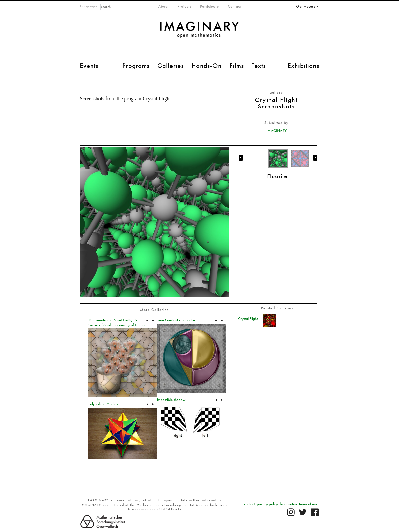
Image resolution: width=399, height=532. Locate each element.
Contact (234, 6)
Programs (136, 66)
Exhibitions (303, 66)
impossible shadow (171, 400)
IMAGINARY (276, 131)
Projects (184, 6)
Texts (259, 66)
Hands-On (207, 66)
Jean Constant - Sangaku (176, 320)
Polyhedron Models (103, 404)
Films (237, 66)
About (163, 6)
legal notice (289, 504)
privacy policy (267, 504)
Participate (209, 6)
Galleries (170, 66)
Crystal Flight (248, 319)
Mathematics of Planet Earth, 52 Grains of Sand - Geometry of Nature (117, 323)
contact (250, 504)
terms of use (308, 504)
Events (89, 66)
